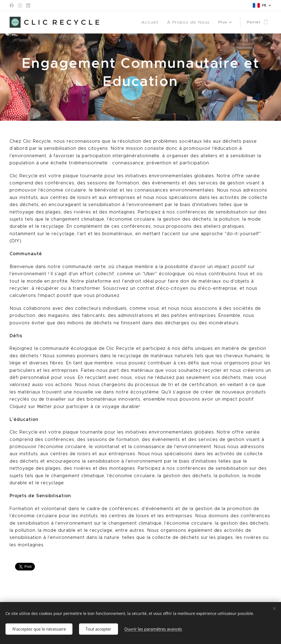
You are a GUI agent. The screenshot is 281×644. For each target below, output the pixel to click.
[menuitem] (122, 22)
